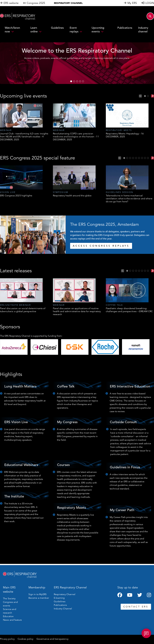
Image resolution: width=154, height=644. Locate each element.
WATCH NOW (52, 71)
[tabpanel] (24, 122)
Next (153, 96)
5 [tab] (83, 81)
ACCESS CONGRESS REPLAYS (101, 246)
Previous (140, 96)
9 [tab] (148, 158)
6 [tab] (139, 158)
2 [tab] (74, 81)
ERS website (11, 3)
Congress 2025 (36, 3)
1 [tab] (71, 81)
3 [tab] (77, 81)
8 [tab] (145, 158)
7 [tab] (142, 158)
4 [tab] (80, 81)
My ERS (132, 3)
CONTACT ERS (136, 607)
